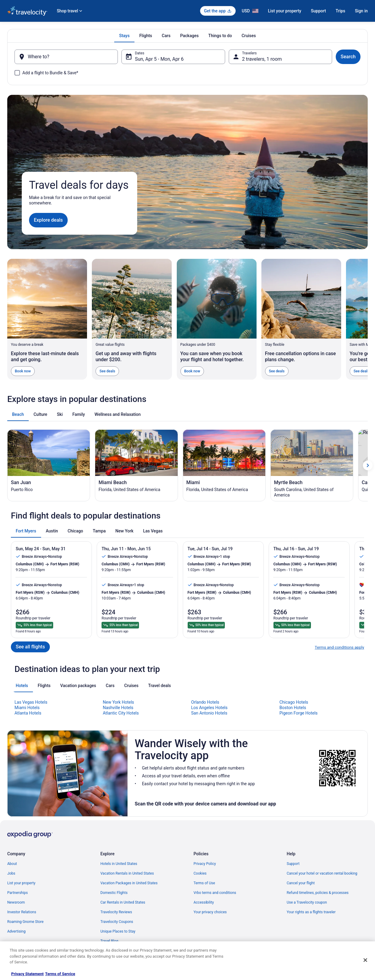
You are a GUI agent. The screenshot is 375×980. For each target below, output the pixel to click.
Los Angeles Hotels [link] (210, 878)
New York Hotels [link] (118, 873)
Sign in (361, 11)
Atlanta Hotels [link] (28, 884)
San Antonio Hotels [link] (209, 884)
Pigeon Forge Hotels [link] (299, 884)
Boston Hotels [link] (293, 878)
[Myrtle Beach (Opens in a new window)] (312, 636)
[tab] (124, 36)
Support (318, 11)
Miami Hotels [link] (27, 878)
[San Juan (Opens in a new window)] (49, 636)
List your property (285, 11)
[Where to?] (66, 57)
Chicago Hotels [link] (294, 873)
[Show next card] (368, 636)
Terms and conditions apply (339, 818)
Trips (341, 11)
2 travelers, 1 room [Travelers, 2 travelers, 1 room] (262, 59)
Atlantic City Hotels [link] (121, 884)
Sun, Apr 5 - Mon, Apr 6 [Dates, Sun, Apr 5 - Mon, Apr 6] (159, 59)
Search (348, 57)
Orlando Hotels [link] (205, 873)
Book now (23, 371)
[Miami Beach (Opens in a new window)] (136, 636)
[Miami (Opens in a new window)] (224, 636)
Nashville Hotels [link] (118, 878)
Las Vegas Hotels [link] (31, 873)
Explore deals (48, 220)
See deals (107, 371)
